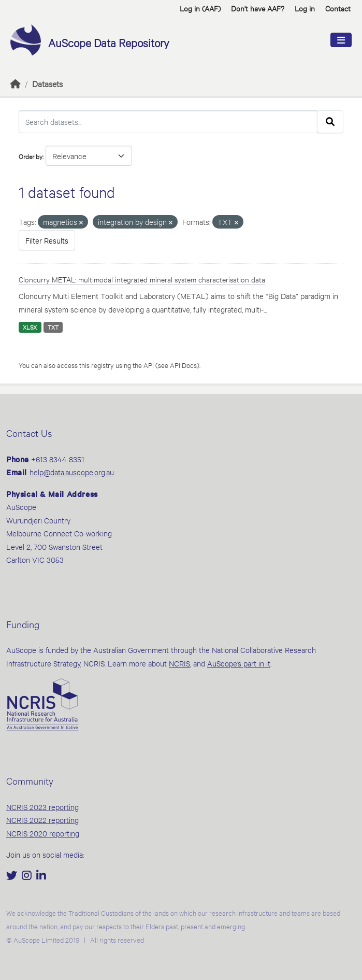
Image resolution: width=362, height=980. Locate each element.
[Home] (16, 83)
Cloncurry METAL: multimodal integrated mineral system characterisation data (142, 279)
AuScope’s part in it (239, 663)
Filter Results (47, 240)
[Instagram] (28, 876)
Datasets (47, 83)
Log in (305, 8)
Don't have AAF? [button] (258, 8)
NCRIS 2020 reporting (43, 833)
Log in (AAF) (200, 8)
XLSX (30, 327)
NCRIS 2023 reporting (42, 807)
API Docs (183, 365)
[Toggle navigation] (341, 40)
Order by (31, 156)
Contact (338, 8)
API (149, 365)
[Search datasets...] (168, 122)
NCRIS (179, 663)
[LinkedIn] (41, 876)
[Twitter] (13, 876)
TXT (53, 327)
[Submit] (330, 122)
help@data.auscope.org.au (72, 472)
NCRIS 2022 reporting (42, 820)
